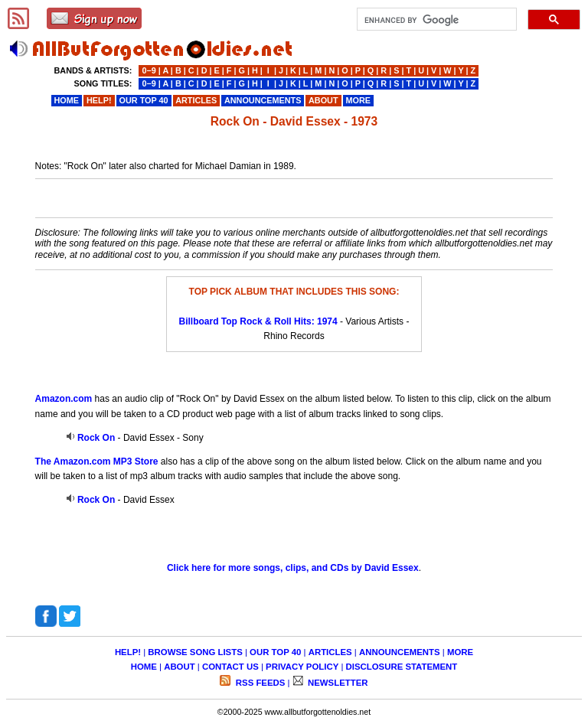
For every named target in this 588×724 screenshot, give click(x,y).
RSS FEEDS (260, 683)
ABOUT (180, 667)
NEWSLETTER (337, 683)
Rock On (96, 438)
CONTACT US (230, 667)
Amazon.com (64, 399)
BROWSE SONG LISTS (195, 652)
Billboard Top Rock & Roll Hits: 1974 (258, 321)
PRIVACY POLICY (302, 667)
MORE (460, 652)
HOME (144, 667)
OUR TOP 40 (275, 652)
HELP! (128, 652)
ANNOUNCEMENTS (400, 652)
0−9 (149, 70)
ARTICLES (330, 652)
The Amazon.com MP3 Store (97, 461)
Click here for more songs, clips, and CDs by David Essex (293, 568)
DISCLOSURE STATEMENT (402, 667)
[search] (435, 20)
